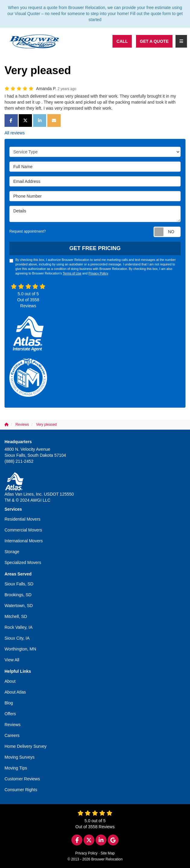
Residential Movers (22, 519)
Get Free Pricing (95, 248)
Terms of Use (72, 273)
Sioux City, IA (17, 638)
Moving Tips (16, 768)
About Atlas (15, 692)
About (10, 681)
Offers (10, 714)
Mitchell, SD (16, 616)
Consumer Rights (21, 790)
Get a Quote (154, 41)
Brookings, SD (18, 595)
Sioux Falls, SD (19, 584)
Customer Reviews (22, 779)
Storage (12, 552)
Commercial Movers (23, 530)
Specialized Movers (23, 562)
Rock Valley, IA (19, 627)
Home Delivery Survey (25, 746)
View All (12, 660)
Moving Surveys (20, 757)
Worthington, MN (20, 649)
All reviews (15, 133)
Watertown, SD (19, 606)
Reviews (13, 725)
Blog (9, 703)
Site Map (108, 853)
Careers (12, 735)
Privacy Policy (98, 273)
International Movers (24, 541)
